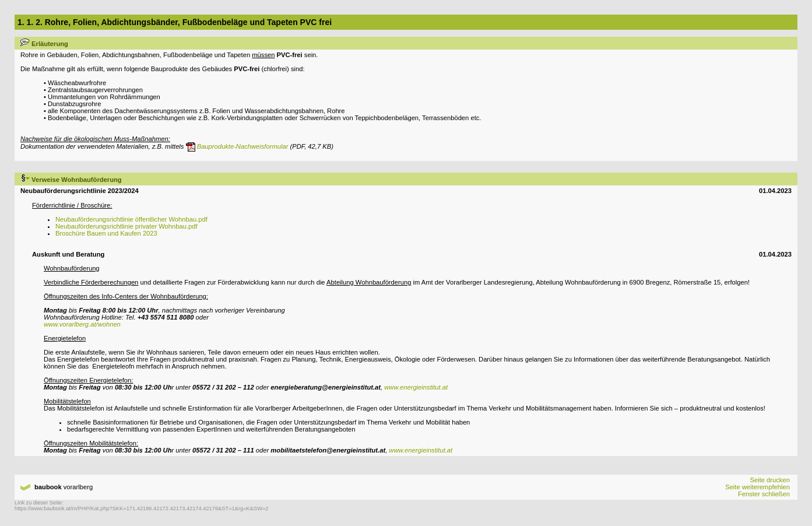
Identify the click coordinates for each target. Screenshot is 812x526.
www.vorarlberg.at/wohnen (82, 324)
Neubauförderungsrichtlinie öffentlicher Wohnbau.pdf (131, 219)
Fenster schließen (764, 494)
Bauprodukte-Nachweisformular (237, 146)
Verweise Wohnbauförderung (71, 180)
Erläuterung (44, 44)
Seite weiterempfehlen (757, 487)
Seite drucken (769, 480)
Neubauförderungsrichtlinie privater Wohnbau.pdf (126, 226)
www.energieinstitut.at (416, 387)
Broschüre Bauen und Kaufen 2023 (106, 233)
